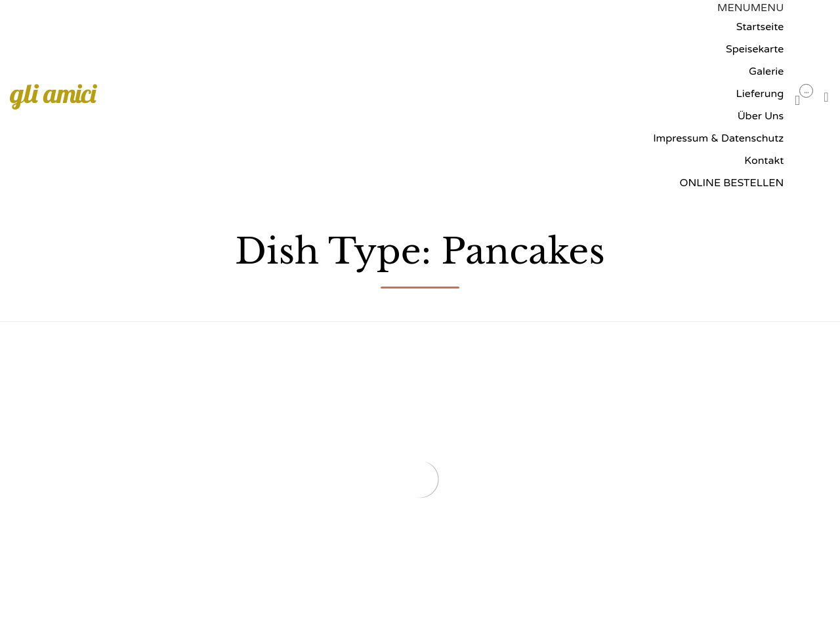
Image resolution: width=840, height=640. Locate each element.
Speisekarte (755, 49)
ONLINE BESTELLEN (731, 183)
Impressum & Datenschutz (718, 138)
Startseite (760, 27)
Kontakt (764, 161)
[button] (750, 8)
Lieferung (760, 94)
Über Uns (761, 116)
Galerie (766, 71)
